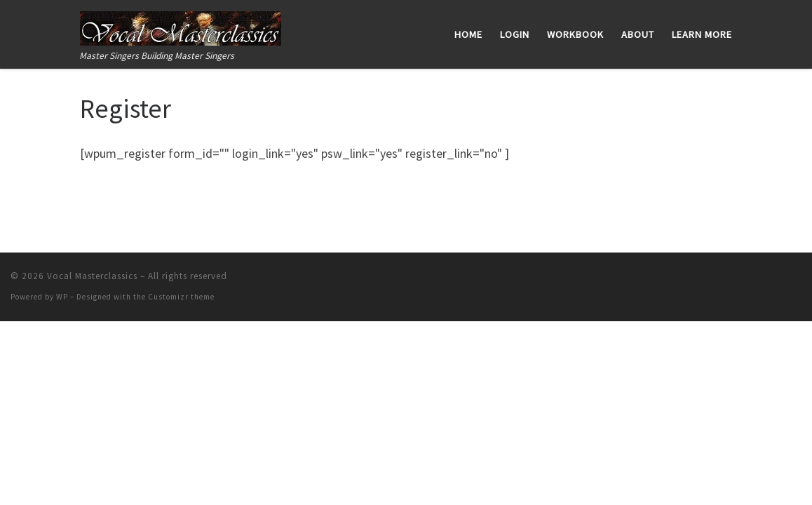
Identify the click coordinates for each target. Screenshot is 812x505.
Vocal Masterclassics (92, 276)
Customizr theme (181, 297)
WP (62, 297)
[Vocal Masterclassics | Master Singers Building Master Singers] (181, 26)
